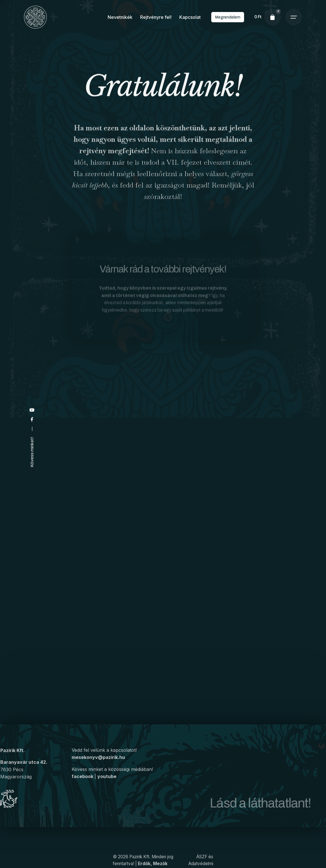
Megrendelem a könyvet (234, 715)
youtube (107, 785)
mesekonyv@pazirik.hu (98, 766)
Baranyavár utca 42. (24, 768)
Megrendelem (228, 17)
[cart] (273, 17)
